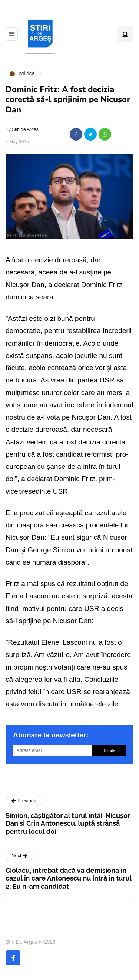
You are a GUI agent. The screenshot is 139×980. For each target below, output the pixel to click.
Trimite (109, 750)
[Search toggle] (125, 34)
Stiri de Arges (25, 129)
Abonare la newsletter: (51, 735)
